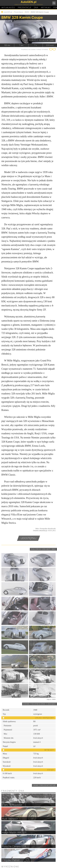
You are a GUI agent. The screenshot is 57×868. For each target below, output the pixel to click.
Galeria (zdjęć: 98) (43, 549)
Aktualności (8, 7)
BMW (27, 12)
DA (36, 8)
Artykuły (46, 7)
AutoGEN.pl (8, 12)
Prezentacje (24, 7)
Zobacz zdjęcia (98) (42, 40)
